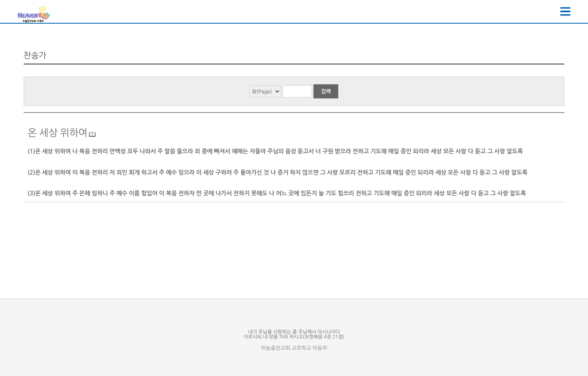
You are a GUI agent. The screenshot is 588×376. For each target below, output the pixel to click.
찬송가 (35, 55)
